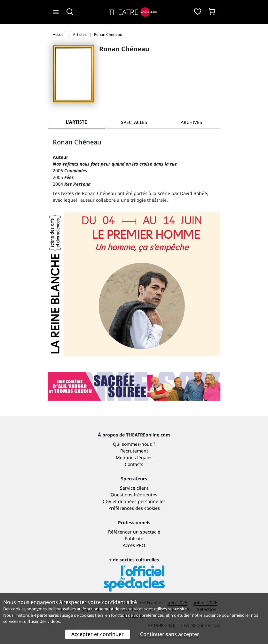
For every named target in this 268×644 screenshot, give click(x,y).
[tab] (134, 122)
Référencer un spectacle (134, 532)
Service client (134, 488)
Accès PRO (134, 545)
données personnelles (142, 501)
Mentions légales (134, 457)
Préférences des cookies (134, 508)
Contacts (134, 464)
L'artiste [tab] (76, 122)
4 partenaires (46, 615)
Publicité (134, 538)
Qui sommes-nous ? (134, 444)
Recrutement (134, 451)
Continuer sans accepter (170, 634)
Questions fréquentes (134, 495)
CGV (107, 501)
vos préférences (149, 615)
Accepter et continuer (98, 634)
